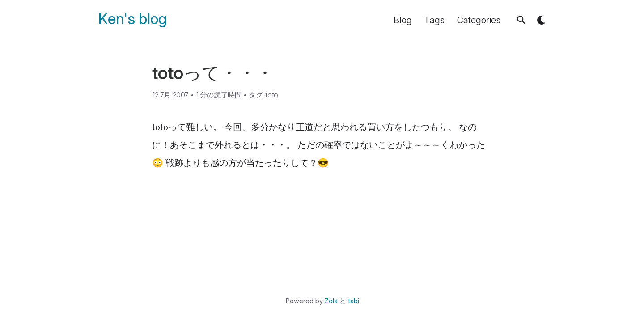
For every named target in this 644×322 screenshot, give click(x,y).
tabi (354, 301)
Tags (434, 20)
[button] (521, 20)
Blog (403, 20)
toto (271, 95)
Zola (331, 301)
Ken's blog (133, 19)
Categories (479, 20)
